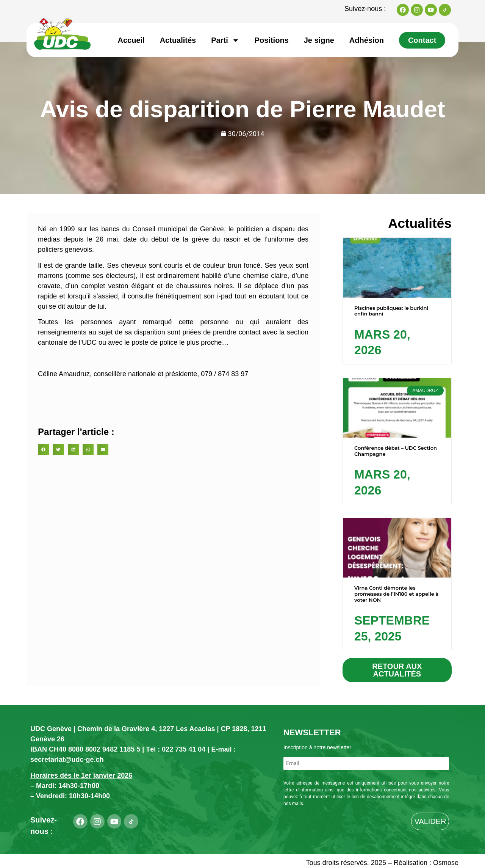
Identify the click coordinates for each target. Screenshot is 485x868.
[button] (43, 450)
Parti (225, 40)
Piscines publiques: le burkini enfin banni (391, 311)
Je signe (319, 40)
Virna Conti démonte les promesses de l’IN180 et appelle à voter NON (396, 594)
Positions (272, 40)
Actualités (178, 40)
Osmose (446, 863)
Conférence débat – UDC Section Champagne (396, 451)
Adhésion (367, 40)
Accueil (131, 40)
